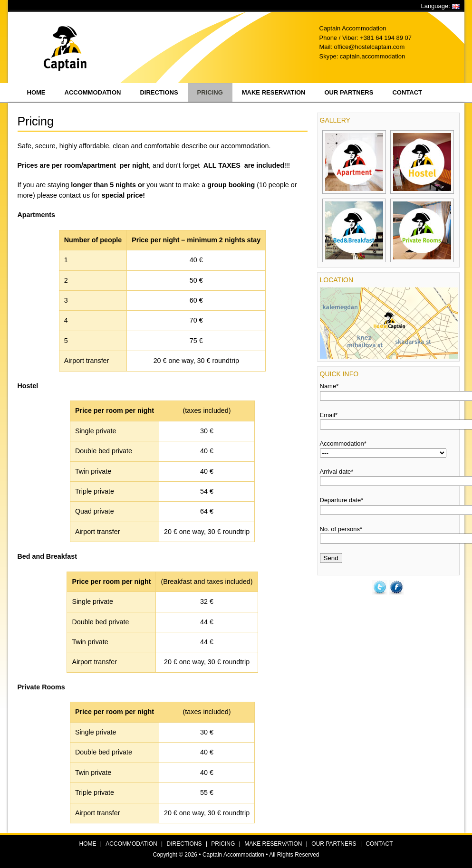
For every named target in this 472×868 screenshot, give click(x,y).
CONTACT (379, 844)
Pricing (210, 92)
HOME (88, 844)
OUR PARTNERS (334, 844)
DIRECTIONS (184, 844)
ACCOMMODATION (131, 844)
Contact (407, 92)
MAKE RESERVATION (273, 844)
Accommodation (93, 92)
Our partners (349, 92)
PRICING (223, 844)
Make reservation (274, 92)
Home (36, 92)
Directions (159, 92)
